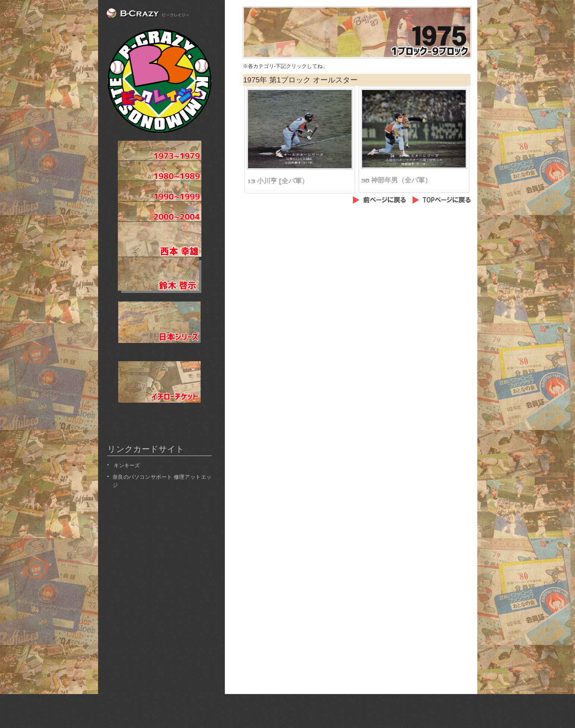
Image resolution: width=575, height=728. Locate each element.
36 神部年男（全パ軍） (396, 180)
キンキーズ (126, 465)
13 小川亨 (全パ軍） (278, 181)
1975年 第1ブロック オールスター (300, 80)
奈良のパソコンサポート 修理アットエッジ (162, 480)
